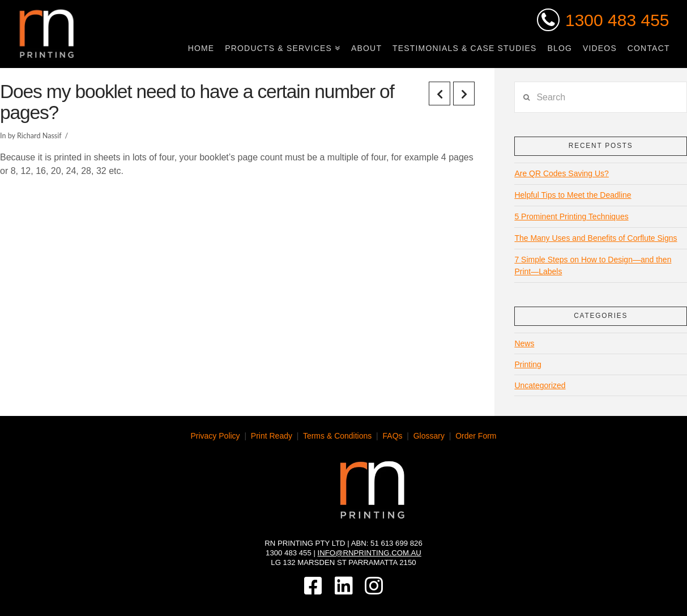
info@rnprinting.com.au (370, 553)
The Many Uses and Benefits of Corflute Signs (596, 238)
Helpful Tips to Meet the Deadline (573, 195)
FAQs (393, 436)
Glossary (429, 436)
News (524, 343)
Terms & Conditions (337, 436)
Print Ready (272, 436)
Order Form (476, 436)
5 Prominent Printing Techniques (571, 216)
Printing (528, 364)
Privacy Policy (215, 436)
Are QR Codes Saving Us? (562, 173)
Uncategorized (540, 385)
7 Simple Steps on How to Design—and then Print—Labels (593, 265)
